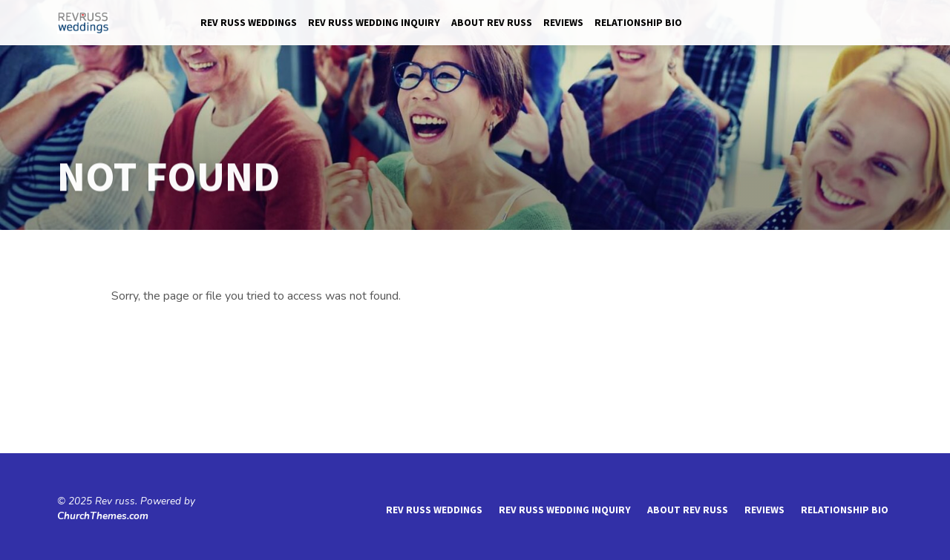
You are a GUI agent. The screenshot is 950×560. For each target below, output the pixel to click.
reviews (563, 23)
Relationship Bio (638, 23)
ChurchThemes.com (103, 516)
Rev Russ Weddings (249, 23)
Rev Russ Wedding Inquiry (374, 23)
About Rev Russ (492, 23)
